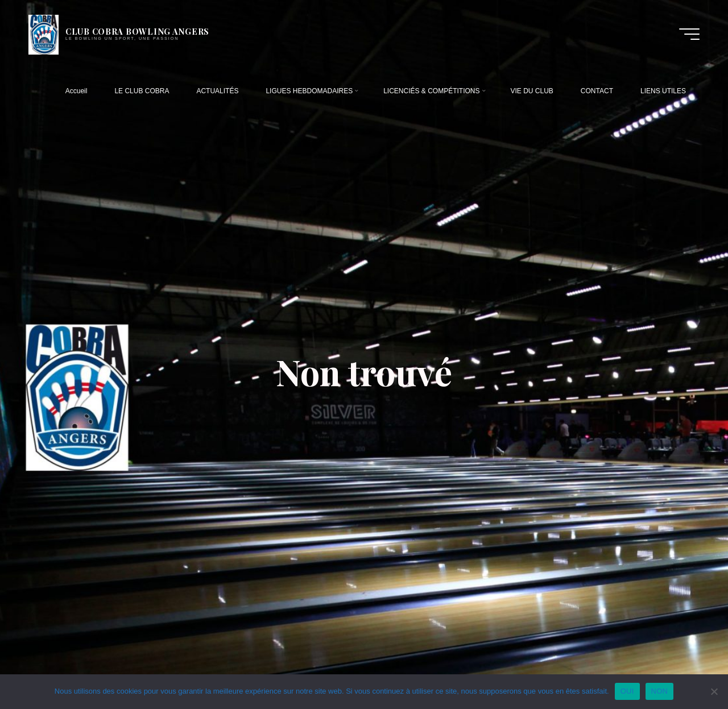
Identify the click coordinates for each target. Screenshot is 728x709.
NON (660, 691)
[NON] (714, 691)
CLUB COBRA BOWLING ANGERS (137, 31)
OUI (627, 691)
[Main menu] (689, 34)
